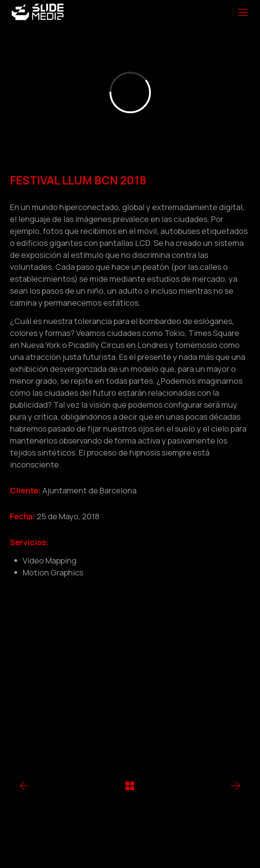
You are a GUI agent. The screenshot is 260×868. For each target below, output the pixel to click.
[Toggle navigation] (243, 12)
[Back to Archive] (130, 786)
